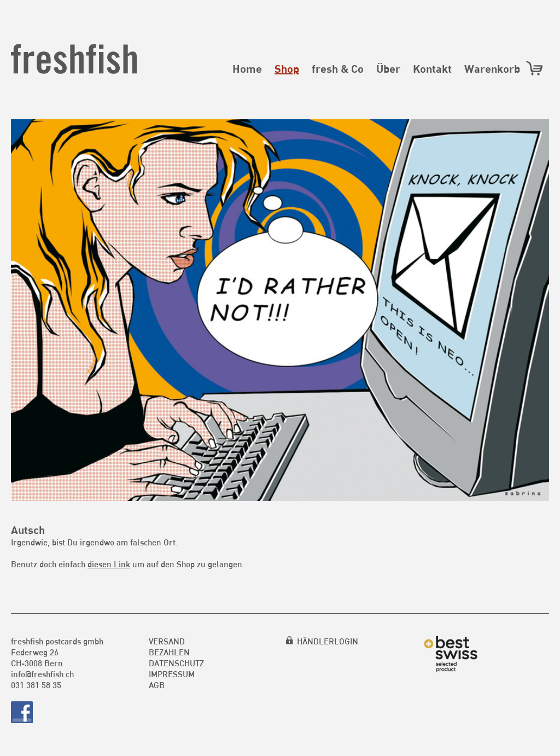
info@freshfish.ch (42, 674)
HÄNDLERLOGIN (328, 641)
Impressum (172, 674)
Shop (287, 68)
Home (247, 68)
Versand (167, 641)
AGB (157, 685)
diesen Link (109, 564)
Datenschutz (176, 663)
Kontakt (432, 68)
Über (388, 68)
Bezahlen (169, 652)
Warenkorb (504, 68)
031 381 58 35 (36, 685)
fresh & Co (338, 68)
